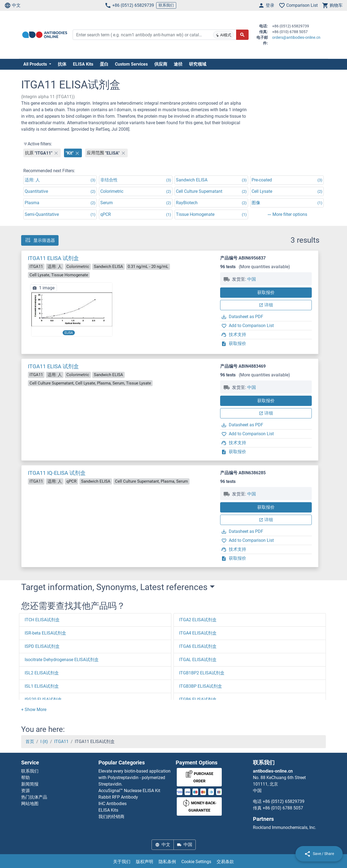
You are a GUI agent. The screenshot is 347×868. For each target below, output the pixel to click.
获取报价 (266, 292)
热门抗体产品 (34, 797)
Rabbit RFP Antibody (118, 797)
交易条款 (225, 862)
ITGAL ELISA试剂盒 (198, 660)
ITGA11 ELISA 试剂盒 (53, 258)
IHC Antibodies (113, 804)
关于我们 (122, 862)
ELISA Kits (83, 64)
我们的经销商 (111, 817)
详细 (266, 305)
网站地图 (30, 804)
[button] (34, 710)
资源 (25, 791)
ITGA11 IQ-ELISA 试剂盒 (57, 473)
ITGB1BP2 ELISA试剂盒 (202, 673)
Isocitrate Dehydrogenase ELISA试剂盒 (62, 660)
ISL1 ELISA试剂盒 (42, 686)
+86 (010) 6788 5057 (283, 808)
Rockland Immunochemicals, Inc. (285, 827)
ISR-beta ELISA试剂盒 (45, 633)
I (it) (44, 742)
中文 (12, 5)
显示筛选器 (40, 240)
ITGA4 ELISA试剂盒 (198, 633)
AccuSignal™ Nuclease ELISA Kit (129, 791)
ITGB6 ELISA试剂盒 (198, 699)
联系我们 (166, 5)
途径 (178, 64)
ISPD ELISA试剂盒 (42, 646)
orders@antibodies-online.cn (296, 37)
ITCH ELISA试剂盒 (42, 620)
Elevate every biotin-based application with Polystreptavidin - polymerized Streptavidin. (134, 778)
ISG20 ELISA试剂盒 (43, 699)
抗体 (62, 64)
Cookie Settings (196, 862)
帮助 (25, 778)
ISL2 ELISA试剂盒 (42, 673)
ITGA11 (61, 742)
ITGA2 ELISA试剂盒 (198, 620)
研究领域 (198, 64)
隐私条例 (167, 862)
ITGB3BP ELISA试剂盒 (201, 686)
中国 (252, 279)
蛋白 (104, 64)
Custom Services (131, 64)
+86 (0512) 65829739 (129, 5)
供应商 (161, 64)
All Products (36, 64)
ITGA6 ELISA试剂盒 (198, 646)
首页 (30, 742)
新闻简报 (30, 784)
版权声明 (144, 862)
